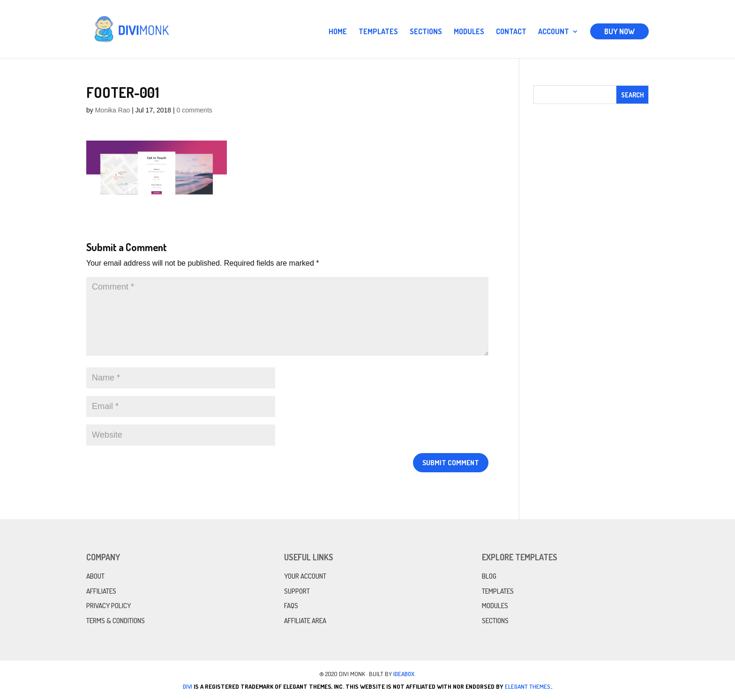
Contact (511, 32)
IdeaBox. (405, 674)
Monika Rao (113, 110)
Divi (187, 686)
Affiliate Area (305, 621)
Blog (489, 576)
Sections (426, 32)
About (95, 576)
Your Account (305, 576)
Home (338, 32)
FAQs (291, 606)
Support (297, 591)
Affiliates (101, 591)
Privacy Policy (109, 606)
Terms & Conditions (116, 621)
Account (554, 32)
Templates (378, 32)
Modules (469, 32)
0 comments (195, 110)
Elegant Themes (528, 686)
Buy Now (619, 31)
